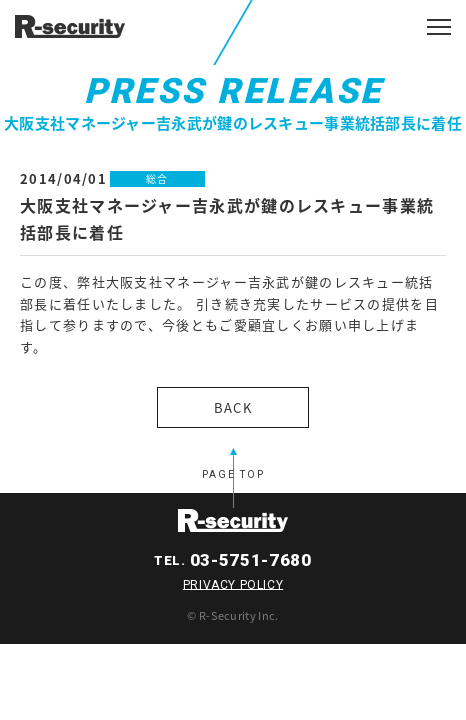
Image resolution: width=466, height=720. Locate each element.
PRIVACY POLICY (233, 584)
